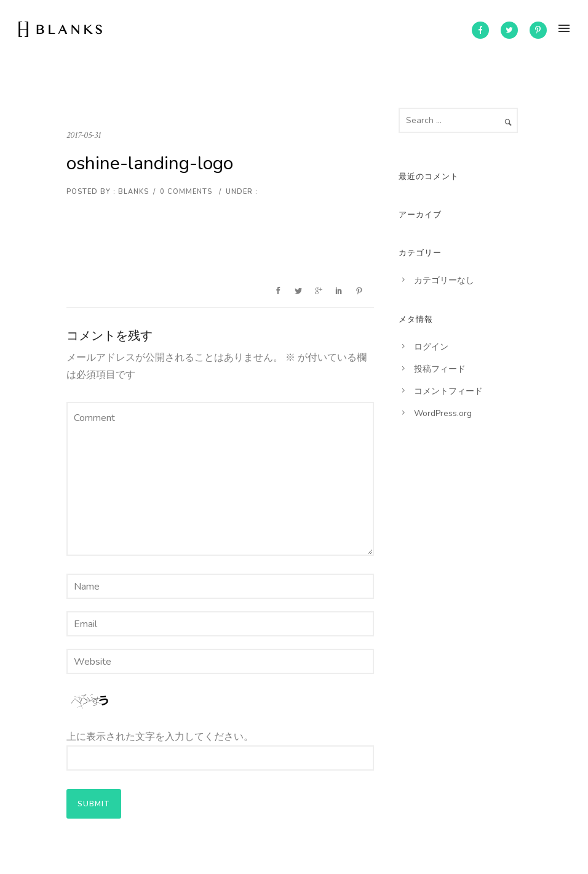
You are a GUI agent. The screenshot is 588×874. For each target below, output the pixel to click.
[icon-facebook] (480, 30)
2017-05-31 (84, 135)
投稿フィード (440, 369)
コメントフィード (448, 391)
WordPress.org (443, 413)
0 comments (186, 192)
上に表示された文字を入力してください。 (160, 737)
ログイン (431, 347)
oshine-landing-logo (150, 163)
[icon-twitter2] (509, 30)
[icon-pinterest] (538, 30)
